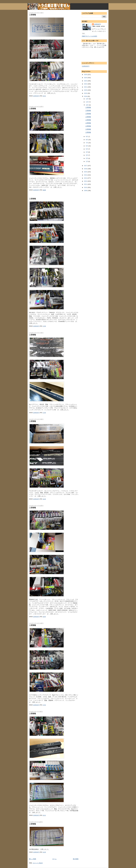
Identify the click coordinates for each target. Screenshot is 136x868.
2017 (86, 166)
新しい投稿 (33, 859)
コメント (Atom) (38, 863)
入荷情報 (33, 15)
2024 (86, 78)
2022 (86, 84)
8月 (87, 140)
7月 (87, 143)
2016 (86, 169)
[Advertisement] (54, 103)
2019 (86, 93)
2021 (86, 87)
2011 (86, 184)
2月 (87, 158)
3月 (87, 155)
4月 (87, 152)
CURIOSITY (98, 24)
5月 (87, 149)
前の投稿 (76, 859)
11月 (87, 102)
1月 (87, 161)
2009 (86, 191)
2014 (86, 175)
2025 (86, 75)
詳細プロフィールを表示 (90, 36)
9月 (87, 137)
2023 (86, 81)
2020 (86, 90)
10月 (87, 105)
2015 (86, 172)
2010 (86, 187)
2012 (86, 181)
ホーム (54, 859)
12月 (87, 99)
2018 (86, 96)
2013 (86, 178)
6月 (87, 146)
